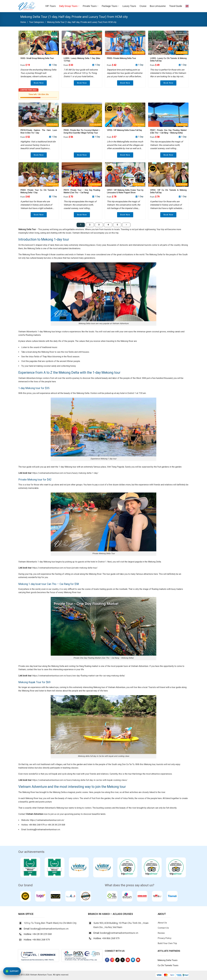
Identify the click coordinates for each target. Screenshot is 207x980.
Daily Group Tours (69, 6)
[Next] (126, 225)
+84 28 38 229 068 (42, 934)
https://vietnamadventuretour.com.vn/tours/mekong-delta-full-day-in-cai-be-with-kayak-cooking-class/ (80, 780)
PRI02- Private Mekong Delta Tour (121, 58)
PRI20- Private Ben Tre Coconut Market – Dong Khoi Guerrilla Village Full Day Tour (82, 132)
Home (23, 22)
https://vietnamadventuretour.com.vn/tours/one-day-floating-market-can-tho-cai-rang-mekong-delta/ (79, 676)
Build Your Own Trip (167, 943)
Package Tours (110, 6)
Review (161, 933)
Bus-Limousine (158, 6)
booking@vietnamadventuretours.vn (50, 929)
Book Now (39, 83)
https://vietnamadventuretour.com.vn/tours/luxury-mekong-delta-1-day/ (65, 473)
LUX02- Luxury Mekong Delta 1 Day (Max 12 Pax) (82, 60)
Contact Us (163, 928)
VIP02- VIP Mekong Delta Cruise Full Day (124, 130)
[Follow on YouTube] (138, 960)
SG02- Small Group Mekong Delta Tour (37, 58)
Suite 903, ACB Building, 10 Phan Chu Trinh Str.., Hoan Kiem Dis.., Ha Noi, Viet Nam (121, 925)
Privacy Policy (165, 938)
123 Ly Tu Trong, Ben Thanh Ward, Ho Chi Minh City (50, 923)
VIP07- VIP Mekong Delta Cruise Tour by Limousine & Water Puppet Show (125, 191)
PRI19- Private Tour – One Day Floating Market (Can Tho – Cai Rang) (82, 191)
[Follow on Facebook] (107, 960)
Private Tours (91, 6)
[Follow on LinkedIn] (133, 960)
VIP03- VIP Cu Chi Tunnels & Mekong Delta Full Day (168, 191)
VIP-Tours (50, 6)
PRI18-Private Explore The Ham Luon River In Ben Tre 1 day (39, 132)
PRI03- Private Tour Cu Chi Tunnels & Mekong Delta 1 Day (39, 191)
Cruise (143, 6)
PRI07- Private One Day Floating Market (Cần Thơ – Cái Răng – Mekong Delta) (168, 132)
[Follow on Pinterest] (128, 960)
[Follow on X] (123, 960)
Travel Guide (176, 6)
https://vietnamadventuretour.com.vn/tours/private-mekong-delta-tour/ (65, 568)
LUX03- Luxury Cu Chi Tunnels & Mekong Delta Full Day (168, 60)
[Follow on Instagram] (112, 960)
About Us (162, 923)
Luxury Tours (129, 6)
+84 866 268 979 (41, 940)
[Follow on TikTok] (117, 960)
